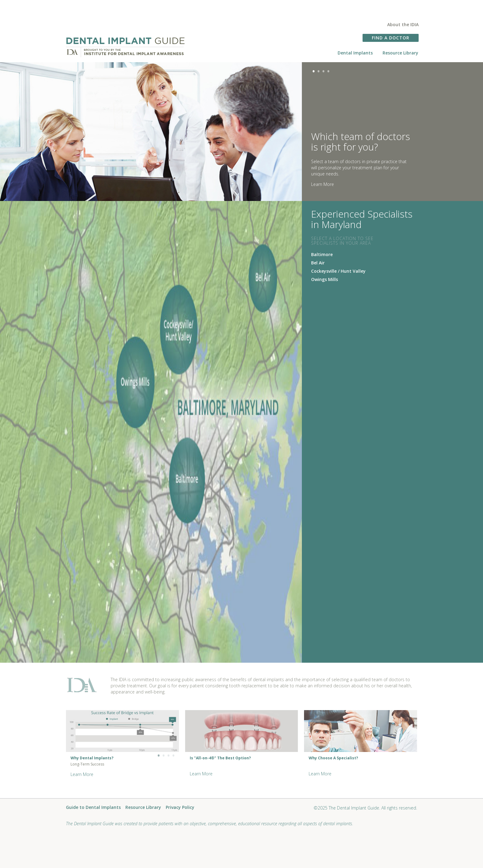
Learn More (323, 184)
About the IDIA (403, 24)
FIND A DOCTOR (391, 38)
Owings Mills (325, 279)
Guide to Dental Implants (93, 808)
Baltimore (322, 254)
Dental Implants (355, 53)
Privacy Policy (180, 808)
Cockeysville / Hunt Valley (338, 271)
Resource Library (400, 53)
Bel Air (318, 263)
